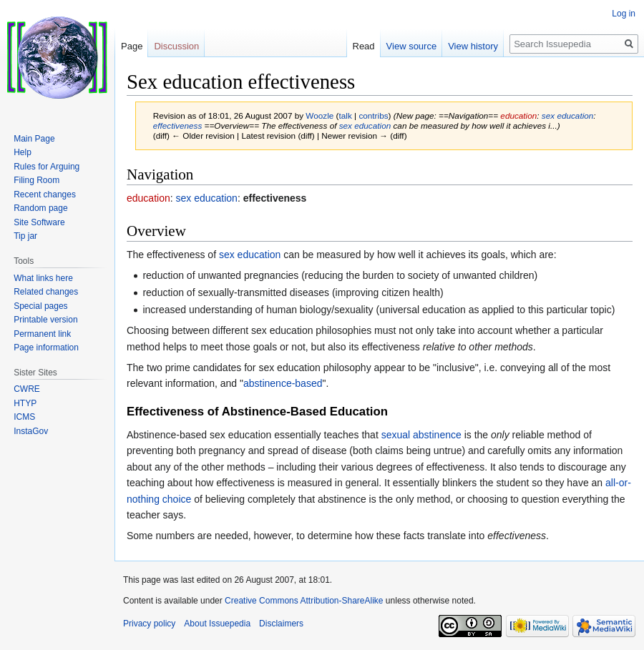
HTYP (25, 403)
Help (23, 152)
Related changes (46, 292)
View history (473, 46)
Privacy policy (149, 624)
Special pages (40, 306)
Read (364, 46)
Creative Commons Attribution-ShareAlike (304, 601)
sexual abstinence (421, 435)
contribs (373, 115)
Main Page (34, 139)
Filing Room (36, 180)
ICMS (24, 417)
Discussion (176, 46)
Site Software (39, 222)
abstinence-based (283, 383)
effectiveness (178, 125)
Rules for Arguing (47, 167)
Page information (46, 348)
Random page (40, 208)
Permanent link (42, 334)
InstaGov (31, 431)
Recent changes (45, 194)
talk (346, 115)
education (518, 115)
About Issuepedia (217, 624)
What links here (43, 278)
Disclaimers (281, 624)
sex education (568, 115)
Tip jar (25, 236)
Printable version (45, 320)
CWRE (27, 389)
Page (132, 46)
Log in (624, 14)
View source (412, 46)
